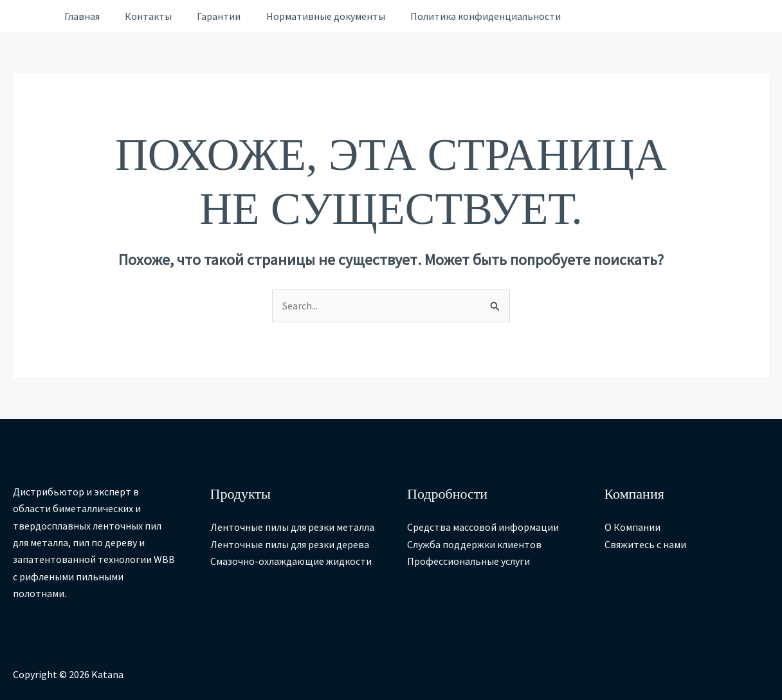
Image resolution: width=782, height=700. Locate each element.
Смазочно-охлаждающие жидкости (291, 561)
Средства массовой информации (483, 528)
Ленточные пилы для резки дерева (290, 544)
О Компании (632, 528)
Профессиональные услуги (468, 561)
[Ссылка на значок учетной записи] (31, 16)
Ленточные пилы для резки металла (292, 528)
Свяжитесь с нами (645, 544)
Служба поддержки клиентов (474, 544)
